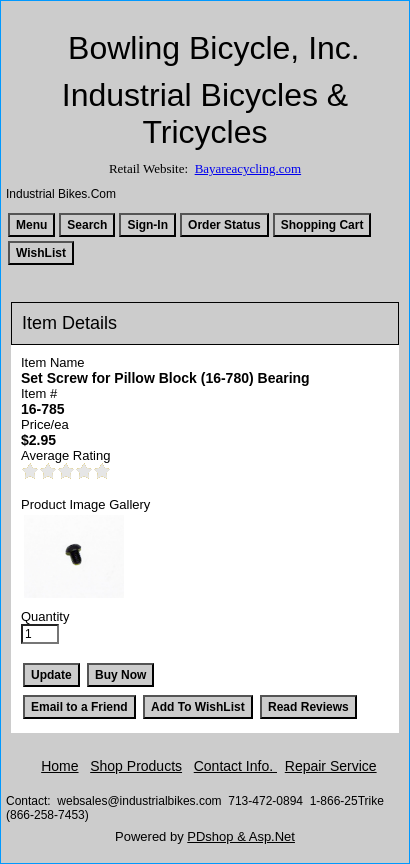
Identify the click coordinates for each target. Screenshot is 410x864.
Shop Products (136, 766)
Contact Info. (235, 766)
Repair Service (331, 766)
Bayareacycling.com (248, 168)
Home (59, 766)
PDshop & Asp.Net (241, 836)
